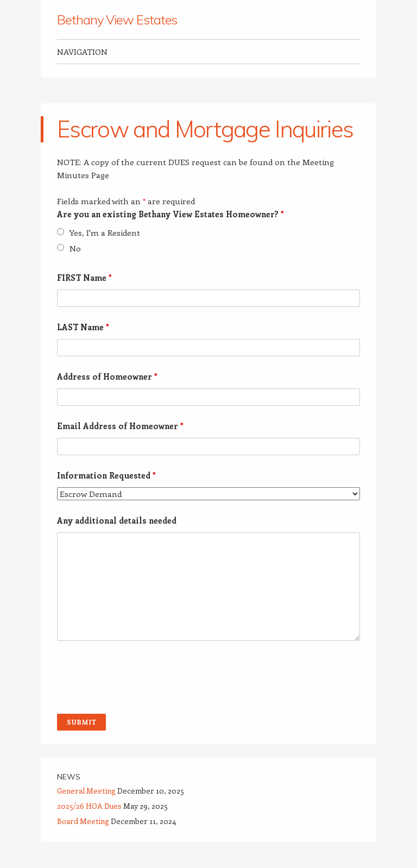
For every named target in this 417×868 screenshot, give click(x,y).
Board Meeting (83, 821)
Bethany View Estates (117, 20)
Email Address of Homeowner (120, 426)
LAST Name (83, 327)
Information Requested (106, 475)
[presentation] (140, 679)
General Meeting (86, 791)
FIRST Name (84, 278)
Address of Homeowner (107, 376)
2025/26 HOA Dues (89, 806)
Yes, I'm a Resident (105, 232)
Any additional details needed (117, 520)
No (75, 248)
